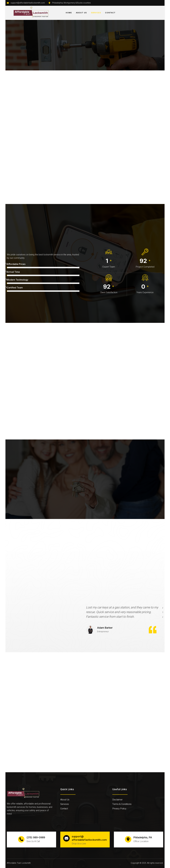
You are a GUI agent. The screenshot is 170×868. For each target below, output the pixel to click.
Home (69, 13)
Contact (110, 13)
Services (96, 13)
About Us (81, 13)
